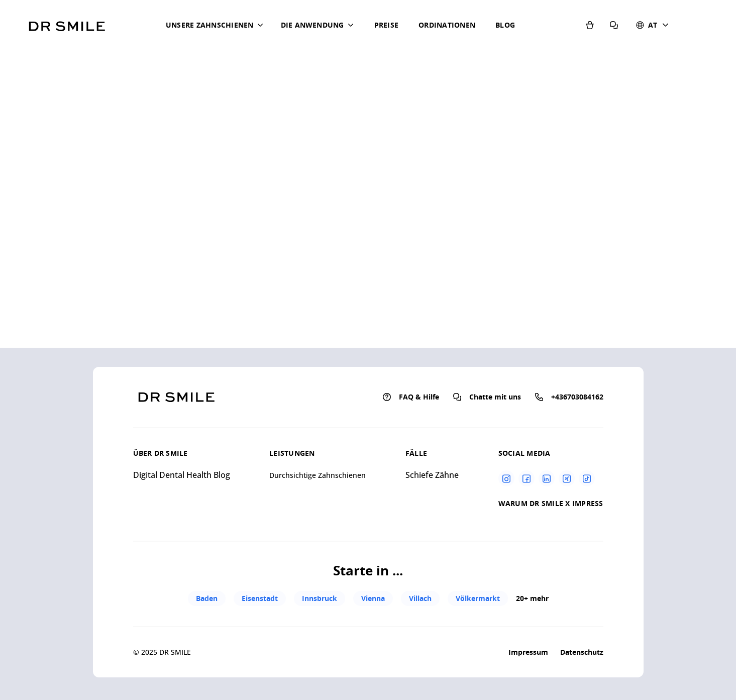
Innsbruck (320, 598)
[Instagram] (506, 478)
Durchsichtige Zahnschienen (318, 475)
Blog (505, 25)
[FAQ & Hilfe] (614, 24)
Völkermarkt (478, 598)
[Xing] (567, 478)
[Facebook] (527, 478)
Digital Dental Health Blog (182, 475)
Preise (386, 25)
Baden (207, 598)
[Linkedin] (547, 478)
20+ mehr (532, 598)
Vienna (373, 598)
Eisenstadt (260, 598)
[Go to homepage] (67, 23)
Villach (420, 598)
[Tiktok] (587, 478)
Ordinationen (447, 25)
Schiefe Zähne (432, 475)
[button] (216, 25)
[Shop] (590, 24)
